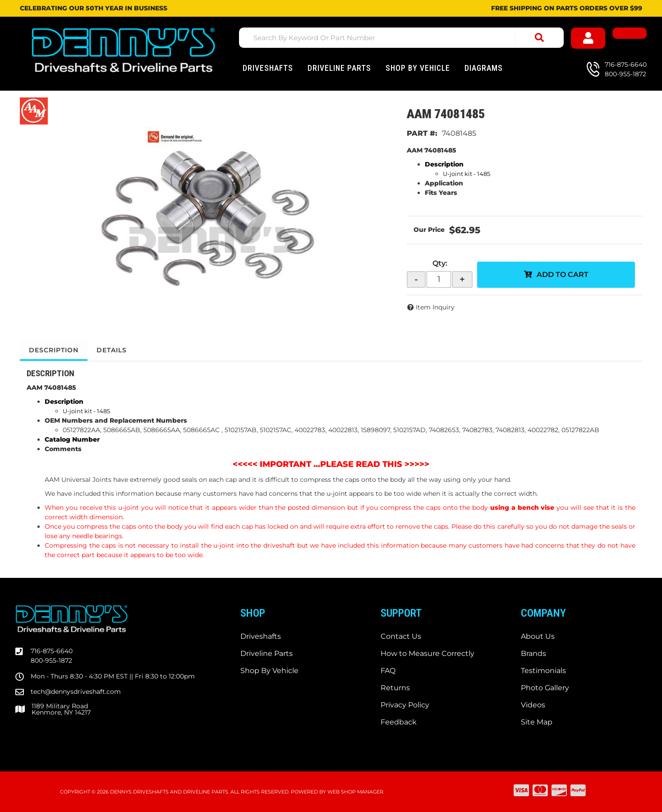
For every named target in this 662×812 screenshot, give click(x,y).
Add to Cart (563, 275)
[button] (401, 38)
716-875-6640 (52, 651)
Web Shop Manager (355, 792)
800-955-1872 (51, 660)
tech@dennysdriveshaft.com (76, 692)
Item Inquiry (435, 307)
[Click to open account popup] (588, 38)
